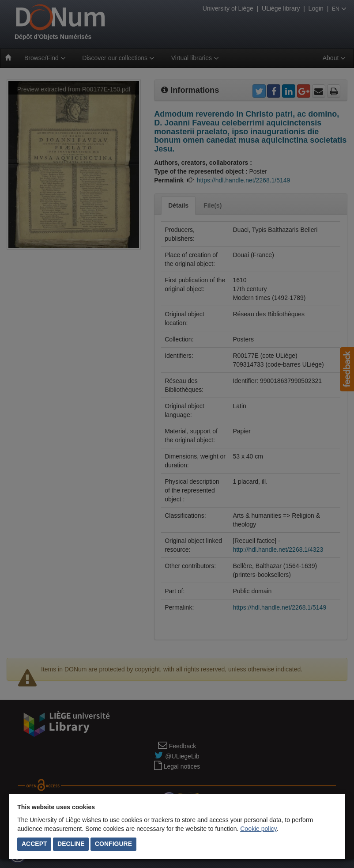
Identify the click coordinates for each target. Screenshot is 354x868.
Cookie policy (258, 829)
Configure (113, 844)
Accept (34, 844)
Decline (71, 844)
